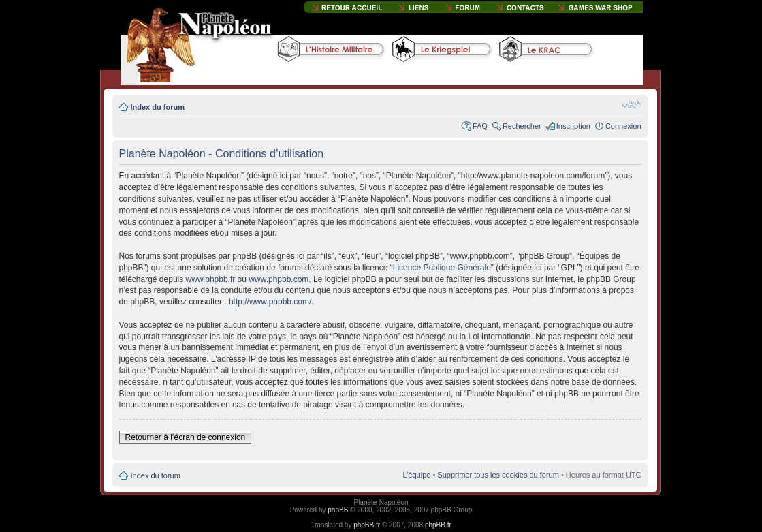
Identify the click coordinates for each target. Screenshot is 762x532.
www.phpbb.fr (211, 279)
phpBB (338, 510)
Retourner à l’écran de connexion (186, 437)
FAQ (480, 126)
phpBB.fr (367, 525)
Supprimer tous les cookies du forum (498, 475)
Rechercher (522, 126)
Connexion (623, 126)
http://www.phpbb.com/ (270, 302)
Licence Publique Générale (442, 268)
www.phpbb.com (279, 279)
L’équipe (416, 475)
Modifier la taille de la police (632, 104)
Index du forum (158, 107)
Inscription (573, 126)
